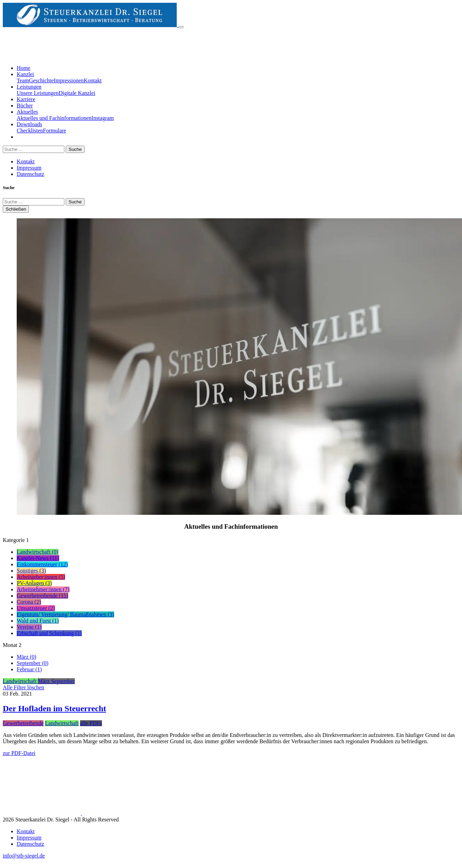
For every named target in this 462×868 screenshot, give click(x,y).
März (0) (26, 657)
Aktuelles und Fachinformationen (54, 118)
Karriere (26, 99)
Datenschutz (30, 174)
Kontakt (93, 80)
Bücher (25, 106)
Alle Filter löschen (23, 687)
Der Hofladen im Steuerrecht (54, 708)
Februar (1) (29, 669)
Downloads (29, 124)
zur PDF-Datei (19, 753)
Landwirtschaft (62, 723)
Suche (75, 149)
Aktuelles (27, 112)
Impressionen (69, 80)
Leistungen (29, 87)
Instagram (103, 118)
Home (23, 68)
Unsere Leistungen (38, 93)
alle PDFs (91, 723)
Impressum (29, 168)
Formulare (55, 131)
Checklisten (30, 131)
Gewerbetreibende (23, 723)
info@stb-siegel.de (24, 856)
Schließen (16, 209)
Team (23, 80)
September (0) (33, 663)
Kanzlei (25, 74)
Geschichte (41, 80)
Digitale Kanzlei (77, 93)
